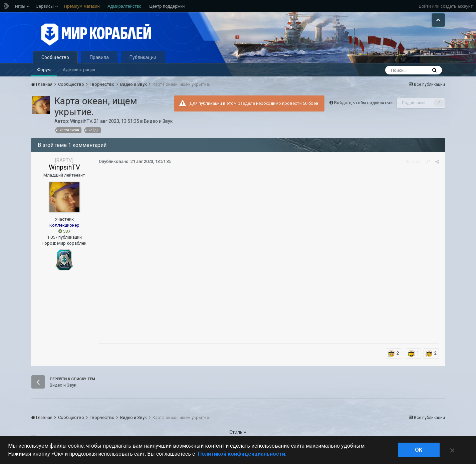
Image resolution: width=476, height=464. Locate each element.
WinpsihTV (81, 129)
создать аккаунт (457, 6)
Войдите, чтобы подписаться (364, 111)
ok (419, 450)
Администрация (79, 78)
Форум (44, 78)
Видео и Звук (158, 129)
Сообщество (55, 65)
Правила (99, 65)
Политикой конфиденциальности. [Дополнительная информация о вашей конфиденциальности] (242, 454)
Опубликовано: (134, 170)
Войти (425, 6)
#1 (429, 170)
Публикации (143, 65)
